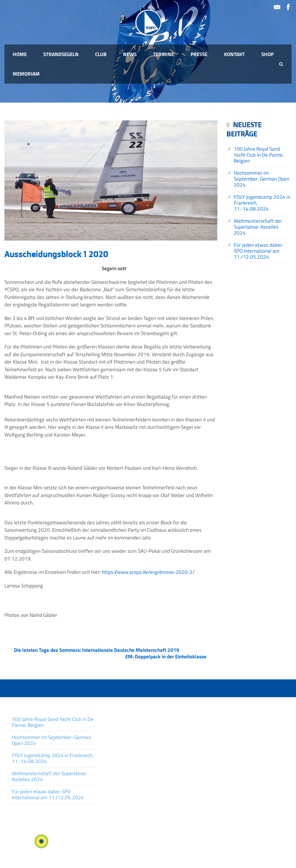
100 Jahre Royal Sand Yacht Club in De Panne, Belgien (259, 155)
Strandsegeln (61, 54)
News (130, 54)
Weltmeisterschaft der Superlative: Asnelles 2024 (258, 227)
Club (101, 54)
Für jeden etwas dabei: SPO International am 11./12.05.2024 (258, 251)
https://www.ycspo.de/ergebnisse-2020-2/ (148, 572)
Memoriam (26, 74)
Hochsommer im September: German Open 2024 (261, 179)
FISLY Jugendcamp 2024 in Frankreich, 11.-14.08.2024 (53, 758)
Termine (164, 54)
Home (20, 54)
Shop (268, 54)
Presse (199, 54)
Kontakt (234, 54)
